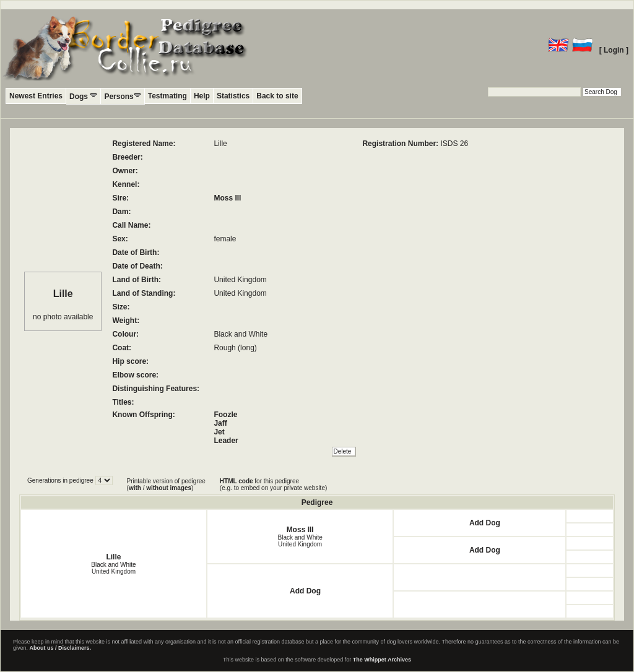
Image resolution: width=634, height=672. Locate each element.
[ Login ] (614, 50)
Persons (122, 96)
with (135, 488)
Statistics (233, 96)
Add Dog (485, 523)
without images (169, 488)
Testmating (167, 96)
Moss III (227, 198)
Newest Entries (36, 96)
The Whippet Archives (382, 660)
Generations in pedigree (61, 480)
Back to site (277, 96)
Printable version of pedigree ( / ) (166, 485)
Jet (219, 432)
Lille (113, 557)
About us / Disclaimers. (61, 648)
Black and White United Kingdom (113, 568)
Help (202, 96)
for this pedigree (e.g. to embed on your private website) (273, 485)
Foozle (225, 415)
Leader (226, 441)
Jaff (220, 423)
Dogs (83, 96)
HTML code (237, 481)
